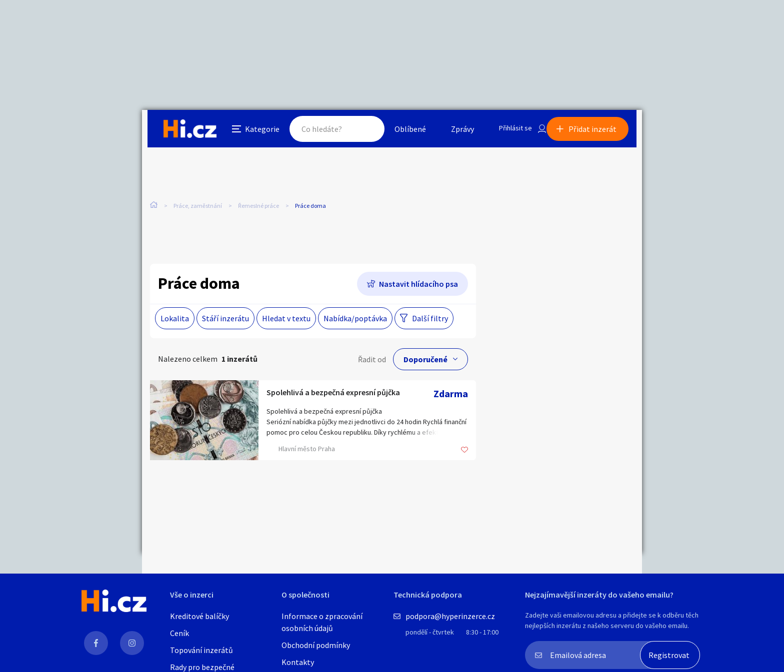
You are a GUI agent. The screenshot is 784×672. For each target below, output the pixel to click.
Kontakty (298, 662)
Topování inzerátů (201, 650)
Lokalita (175, 320)
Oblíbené (399, 132)
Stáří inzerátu (225, 320)
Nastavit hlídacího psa (418, 286)
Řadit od (372, 361)
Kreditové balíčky (199, 616)
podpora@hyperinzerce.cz (450, 616)
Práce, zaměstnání (198, 210)
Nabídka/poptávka (355, 320)
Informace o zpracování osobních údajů (322, 622)
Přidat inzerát (598, 132)
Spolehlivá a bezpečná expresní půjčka (348, 395)
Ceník (179, 633)
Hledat (356, 132)
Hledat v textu (286, 320)
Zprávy (451, 132)
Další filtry (430, 320)
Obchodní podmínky (316, 645)
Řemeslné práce (258, 210)
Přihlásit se (507, 132)
